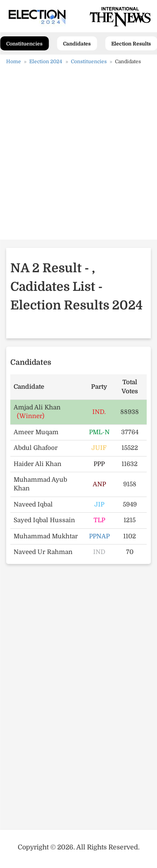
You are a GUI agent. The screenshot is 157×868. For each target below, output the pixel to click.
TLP (99, 520)
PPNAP (99, 536)
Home (14, 62)
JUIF (99, 448)
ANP (99, 484)
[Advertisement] (78, 155)
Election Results (131, 44)
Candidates (77, 44)
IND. (99, 412)
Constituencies (24, 44)
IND (99, 552)
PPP (99, 464)
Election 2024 (46, 62)
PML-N (99, 432)
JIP (99, 504)
